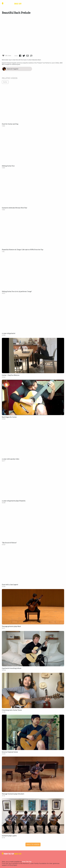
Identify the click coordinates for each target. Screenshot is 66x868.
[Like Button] (3, 56)
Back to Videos (33, 844)
